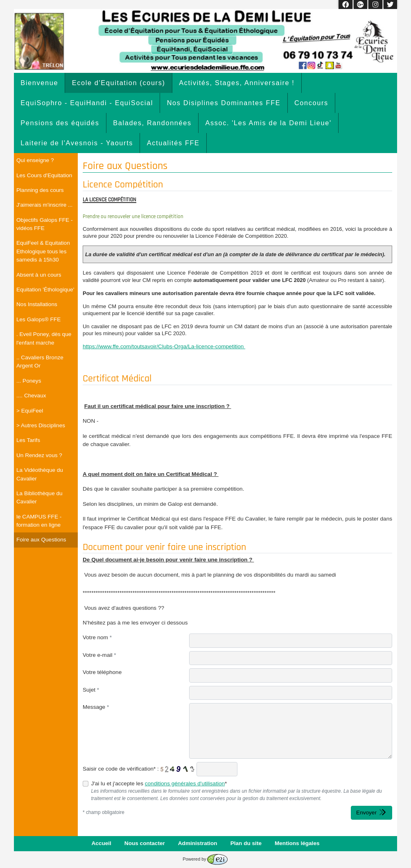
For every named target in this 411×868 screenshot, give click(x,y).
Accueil (101, 843)
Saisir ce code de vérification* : (121, 769)
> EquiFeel (30, 411)
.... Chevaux (31, 396)
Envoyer (371, 812)
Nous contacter (145, 843)
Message (96, 707)
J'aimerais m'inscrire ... (44, 205)
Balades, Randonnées (152, 123)
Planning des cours (40, 190)
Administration (198, 843)
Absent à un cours (39, 275)
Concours (311, 103)
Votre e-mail (99, 655)
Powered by (205, 859)
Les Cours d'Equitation (44, 175)
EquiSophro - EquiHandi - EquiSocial (87, 103)
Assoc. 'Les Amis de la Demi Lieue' (268, 123)
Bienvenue (39, 83)
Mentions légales (297, 843)
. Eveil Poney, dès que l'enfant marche (44, 338)
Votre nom (97, 637)
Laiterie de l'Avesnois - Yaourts (77, 143)
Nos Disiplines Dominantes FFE (224, 103)
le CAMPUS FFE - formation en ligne (39, 521)
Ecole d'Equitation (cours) (119, 83)
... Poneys (29, 381)
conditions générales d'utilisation (185, 783)
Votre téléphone (102, 672)
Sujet (91, 690)
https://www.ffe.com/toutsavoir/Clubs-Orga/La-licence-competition (164, 346)
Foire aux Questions (41, 540)
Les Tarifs (28, 440)
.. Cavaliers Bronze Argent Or (40, 362)
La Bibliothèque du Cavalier (40, 497)
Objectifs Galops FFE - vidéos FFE (44, 224)
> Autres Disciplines (41, 425)
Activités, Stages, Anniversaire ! (237, 83)
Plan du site (246, 843)
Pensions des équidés (60, 123)
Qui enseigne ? (35, 160)
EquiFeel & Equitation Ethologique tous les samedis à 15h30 (43, 251)
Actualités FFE (173, 143)
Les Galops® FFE (38, 319)
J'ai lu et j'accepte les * (159, 783)
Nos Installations (37, 304)
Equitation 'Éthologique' (45, 290)
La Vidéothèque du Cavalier (40, 474)
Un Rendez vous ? (39, 455)
